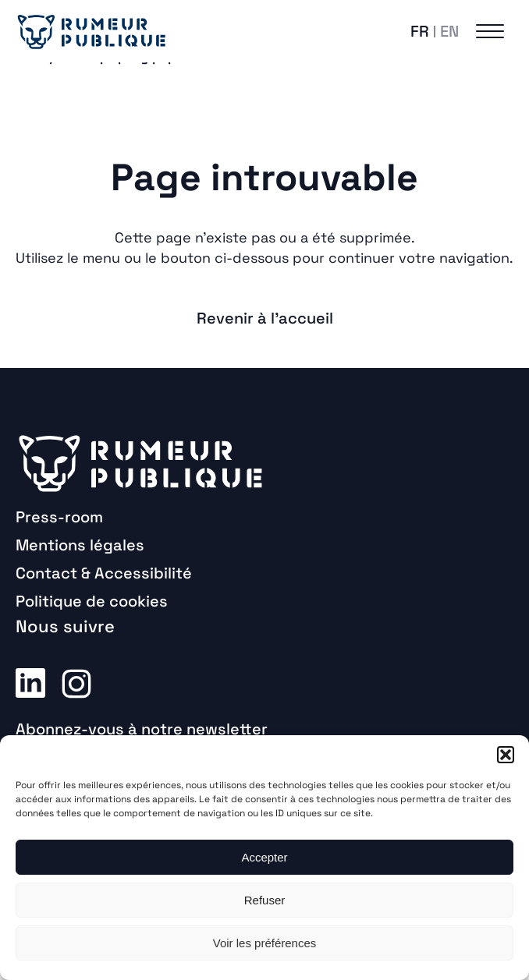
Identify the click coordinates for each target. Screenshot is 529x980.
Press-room (59, 517)
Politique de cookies (92, 601)
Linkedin (30, 682)
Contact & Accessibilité (104, 573)
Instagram (76, 682)
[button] (506, 755)
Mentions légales (80, 545)
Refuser (265, 900)
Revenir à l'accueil (265, 318)
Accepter (264, 857)
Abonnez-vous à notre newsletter (142, 729)
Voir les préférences (265, 943)
